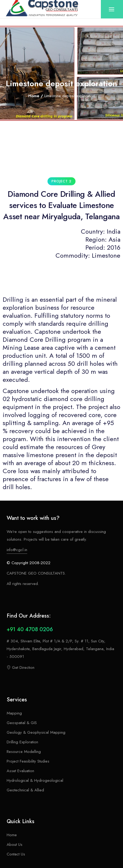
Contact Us (16, 854)
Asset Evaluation (20, 771)
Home (34, 96)
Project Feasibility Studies (28, 761)
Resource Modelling (24, 752)
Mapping (14, 713)
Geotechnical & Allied (25, 790)
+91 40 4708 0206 (30, 629)
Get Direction (21, 667)
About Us (15, 845)
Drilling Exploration (22, 742)
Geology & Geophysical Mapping (36, 732)
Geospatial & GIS (22, 723)
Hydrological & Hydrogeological (35, 780)
